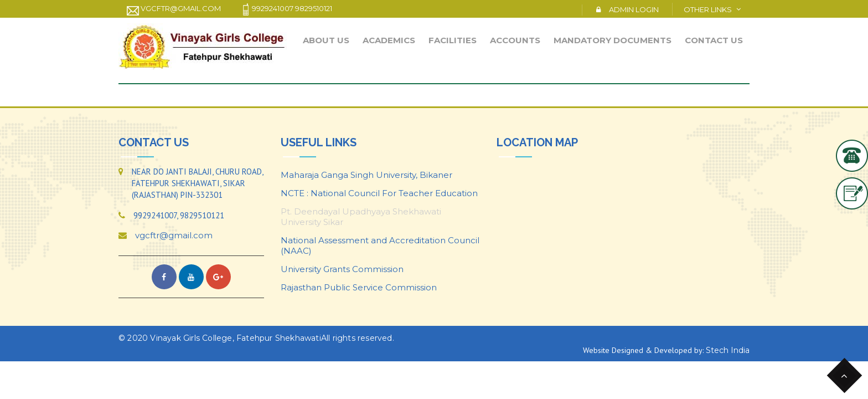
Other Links (708, 9)
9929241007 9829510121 (286, 9)
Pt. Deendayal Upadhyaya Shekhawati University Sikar (361, 217)
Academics (389, 40)
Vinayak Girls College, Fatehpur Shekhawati (235, 338)
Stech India (728, 350)
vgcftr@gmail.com (174, 9)
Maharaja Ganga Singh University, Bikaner (366, 175)
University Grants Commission (342, 269)
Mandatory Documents (613, 40)
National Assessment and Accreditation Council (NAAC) (380, 245)
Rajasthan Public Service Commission (359, 287)
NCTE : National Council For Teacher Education (379, 193)
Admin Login (634, 9)
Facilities (453, 40)
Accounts (515, 40)
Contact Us (714, 40)
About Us (326, 40)
